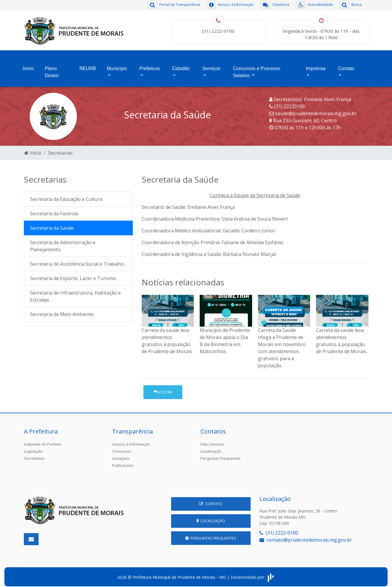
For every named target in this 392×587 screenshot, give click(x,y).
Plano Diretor (52, 70)
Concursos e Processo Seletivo (257, 70)
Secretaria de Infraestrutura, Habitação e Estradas (75, 293)
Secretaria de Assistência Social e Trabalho (77, 260)
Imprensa (316, 66)
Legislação (33, 447)
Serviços (211, 66)
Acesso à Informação (131, 440)
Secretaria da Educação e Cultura (66, 196)
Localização (211, 447)
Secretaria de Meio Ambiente (62, 311)
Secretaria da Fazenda (54, 210)
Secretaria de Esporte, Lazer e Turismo (73, 275)
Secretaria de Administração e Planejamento (63, 242)
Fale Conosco (212, 440)
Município (117, 66)
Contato (346, 66)
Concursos (122, 447)
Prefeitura (149, 66)
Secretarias (60, 149)
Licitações (121, 454)
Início (28, 66)
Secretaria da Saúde (52, 224)
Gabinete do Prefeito (43, 440)
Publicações (123, 462)
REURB (88, 66)
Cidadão (181, 66)
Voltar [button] (163, 388)
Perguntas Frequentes (221, 454)
